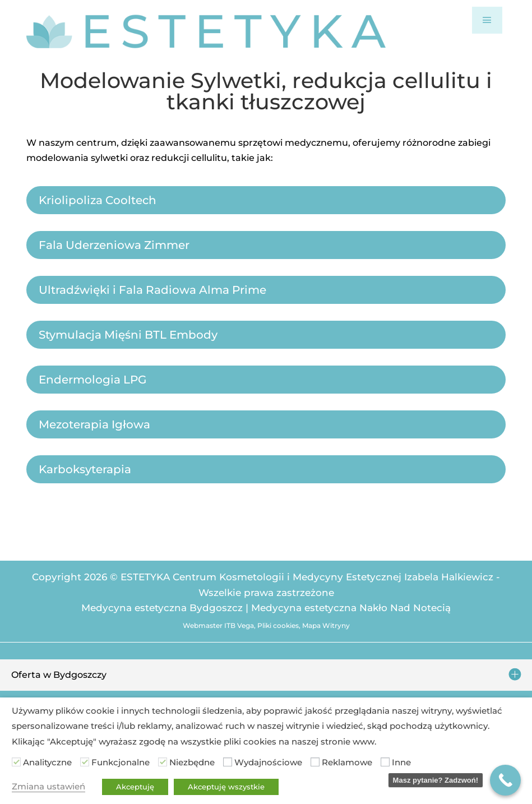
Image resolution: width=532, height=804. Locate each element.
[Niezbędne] (163, 762)
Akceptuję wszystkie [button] (226, 787)
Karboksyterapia (85, 469)
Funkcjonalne (121, 763)
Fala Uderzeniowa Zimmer (114, 245)
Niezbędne (192, 763)
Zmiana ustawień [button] (48, 787)
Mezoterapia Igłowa (94, 424)
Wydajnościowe (268, 763)
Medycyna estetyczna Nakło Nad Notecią (351, 608)
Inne (401, 763)
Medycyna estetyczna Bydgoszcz (162, 608)
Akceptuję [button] (135, 787)
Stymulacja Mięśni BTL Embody (128, 335)
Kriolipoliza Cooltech (98, 200)
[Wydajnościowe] (228, 762)
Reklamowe (347, 763)
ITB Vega (239, 625)
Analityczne (47, 763)
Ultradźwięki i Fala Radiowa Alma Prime (152, 290)
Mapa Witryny (326, 625)
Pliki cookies (278, 625)
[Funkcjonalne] (85, 762)
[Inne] (385, 762)
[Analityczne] (16, 762)
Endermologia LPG (92, 380)
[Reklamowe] (315, 762)
